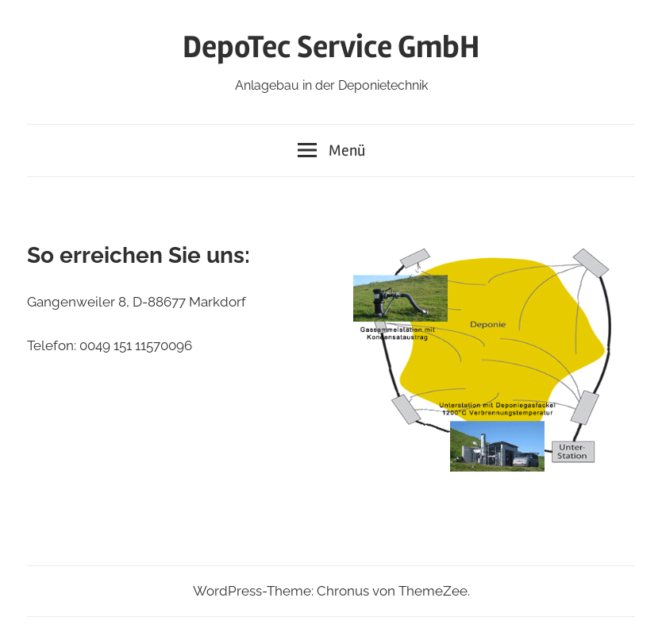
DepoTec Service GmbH (331, 47)
